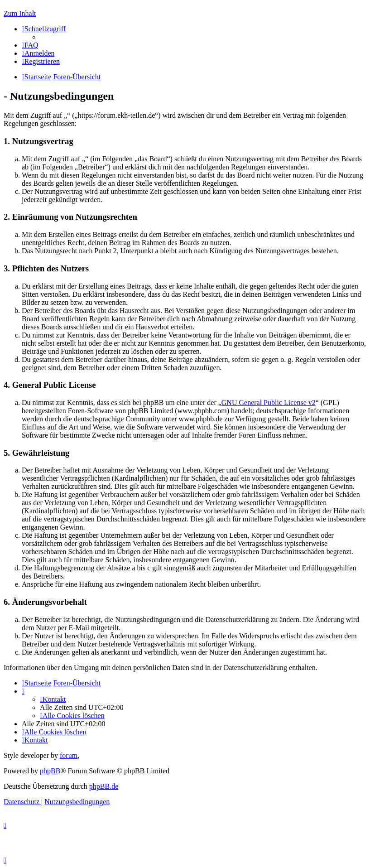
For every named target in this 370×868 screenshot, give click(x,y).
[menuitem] (30, 45)
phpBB (50, 771)
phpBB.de (104, 786)
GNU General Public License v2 (269, 403)
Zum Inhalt (20, 13)
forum (69, 755)
